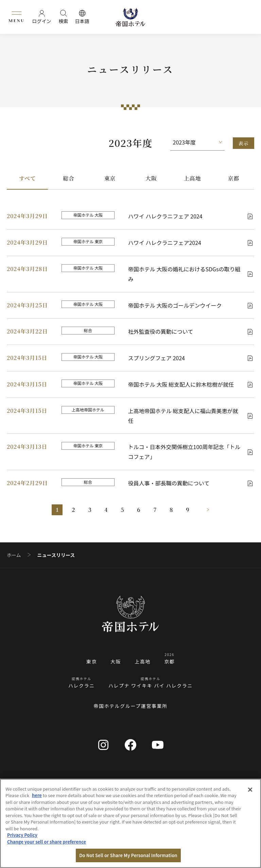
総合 (69, 178)
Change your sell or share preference (47, 842)
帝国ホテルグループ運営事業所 (130, 706)
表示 (243, 143)
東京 (110, 178)
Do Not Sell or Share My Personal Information (128, 855)
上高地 (192, 178)
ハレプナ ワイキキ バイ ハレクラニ (151, 686)
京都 (234, 178)
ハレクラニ (82, 686)
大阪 (151, 178)
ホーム (14, 555)
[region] (130, 823)
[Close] (250, 790)
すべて (28, 178)
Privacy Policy (22, 835)
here (37, 795)
